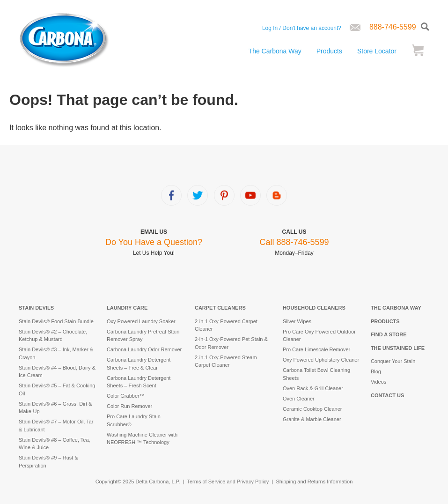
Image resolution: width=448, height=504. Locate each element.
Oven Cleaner (299, 399)
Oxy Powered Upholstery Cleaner (321, 360)
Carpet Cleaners (220, 308)
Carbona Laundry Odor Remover (144, 349)
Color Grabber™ (126, 396)
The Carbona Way (275, 51)
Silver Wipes (297, 321)
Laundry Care (127, 308)
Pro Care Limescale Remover (316, 349)
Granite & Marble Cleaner (312, 419)
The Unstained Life (398, 348)
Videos (378, 382)
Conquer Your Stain (393, 361)
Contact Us (387, 395)
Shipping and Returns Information (314, 482)
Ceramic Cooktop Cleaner (312, 409)
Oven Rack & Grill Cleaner (313, 388)
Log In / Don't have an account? (302, 28)
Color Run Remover (129, 406)
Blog (376, 371)
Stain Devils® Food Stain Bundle (56, 321)
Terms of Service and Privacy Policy (228, 482)
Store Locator (377, 51)
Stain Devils (36, 308)
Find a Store (389, 334)
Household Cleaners (314, 308)
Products (329, 51)
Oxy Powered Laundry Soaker (141, 321)
